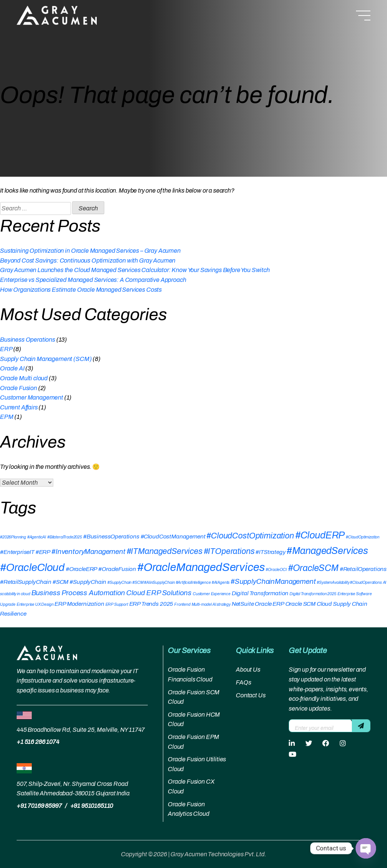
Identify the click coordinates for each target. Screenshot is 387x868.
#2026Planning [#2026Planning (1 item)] (13, 537)
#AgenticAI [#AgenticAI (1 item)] (37, 537)
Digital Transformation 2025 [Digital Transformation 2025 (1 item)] (313, 594)
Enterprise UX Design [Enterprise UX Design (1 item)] (35, 604)
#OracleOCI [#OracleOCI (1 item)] (276, 570)
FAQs (243, 682)
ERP (6, 349)
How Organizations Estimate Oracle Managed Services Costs (81, 290)
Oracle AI (12, 368)
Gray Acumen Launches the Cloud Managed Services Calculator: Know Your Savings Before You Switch (135, 270)
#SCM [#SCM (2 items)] (60, 582)
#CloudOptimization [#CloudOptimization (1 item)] (363, 537)
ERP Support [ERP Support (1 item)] (117, 604)
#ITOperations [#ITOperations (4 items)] (229, 551)
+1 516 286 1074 (38, 742)
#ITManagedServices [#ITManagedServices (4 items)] (165, 551)
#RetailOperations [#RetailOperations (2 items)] (363, 569)
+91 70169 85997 (39, 806)
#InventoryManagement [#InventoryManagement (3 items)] (88, 552)
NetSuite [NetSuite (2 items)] (243, 604)
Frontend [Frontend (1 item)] (182, 604)
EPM (7, 417)
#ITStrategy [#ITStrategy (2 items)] (270, 552)
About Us (248, 670)
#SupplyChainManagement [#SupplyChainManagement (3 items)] (273, 582)
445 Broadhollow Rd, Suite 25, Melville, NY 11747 (81, 730)
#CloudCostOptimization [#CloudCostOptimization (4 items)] (250, 536)
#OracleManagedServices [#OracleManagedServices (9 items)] (201, 567)
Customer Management (32, 397)
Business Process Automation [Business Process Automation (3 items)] (78, 593)
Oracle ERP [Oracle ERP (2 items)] (269, 604)
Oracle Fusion (19, 388)
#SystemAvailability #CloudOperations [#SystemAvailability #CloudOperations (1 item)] (349, 583)
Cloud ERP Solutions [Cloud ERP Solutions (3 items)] (159, 593)
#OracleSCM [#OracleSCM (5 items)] (313, 568)
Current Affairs (19, 407)
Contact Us (251, 695)
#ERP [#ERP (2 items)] (43, 552)
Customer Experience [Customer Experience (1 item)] (212, 594)
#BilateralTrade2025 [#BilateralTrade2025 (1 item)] (65, 537)
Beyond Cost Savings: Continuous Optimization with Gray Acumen (88, 261)
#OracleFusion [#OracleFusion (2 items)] (117, 569)
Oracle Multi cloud (24, 378)
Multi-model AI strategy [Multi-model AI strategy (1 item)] (211, 604)
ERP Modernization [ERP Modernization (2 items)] (79, 604)
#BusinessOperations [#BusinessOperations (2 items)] (111, 536)
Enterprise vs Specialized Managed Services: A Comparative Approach (93, 280)
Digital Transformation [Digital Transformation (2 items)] (260, 593)
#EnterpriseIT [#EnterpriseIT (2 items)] (17, 552)
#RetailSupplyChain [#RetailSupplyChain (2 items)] (26, 582)
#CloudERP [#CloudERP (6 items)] (320, 535)
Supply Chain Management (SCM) (46, 359)
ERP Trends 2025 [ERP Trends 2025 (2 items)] (151, 604)
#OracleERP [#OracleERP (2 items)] (81, 569)
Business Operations (28, 340)
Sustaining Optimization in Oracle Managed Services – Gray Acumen (90, 251)
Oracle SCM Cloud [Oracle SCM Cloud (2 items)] (309, 604)
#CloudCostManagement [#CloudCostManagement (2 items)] (173, 536)
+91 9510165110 (92, 806)
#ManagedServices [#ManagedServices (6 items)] (327, 551)
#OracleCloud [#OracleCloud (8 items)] (32, 567)
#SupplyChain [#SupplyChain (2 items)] (88, 582)
